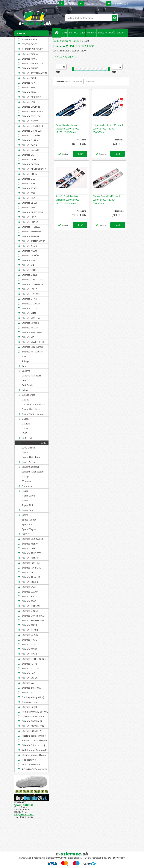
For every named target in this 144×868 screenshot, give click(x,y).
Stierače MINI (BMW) (33, 347)
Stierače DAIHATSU (32, 159)
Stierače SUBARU (31, 630)
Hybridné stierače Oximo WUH (34, 741)
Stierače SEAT (29, 601)
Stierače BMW (29, 92)
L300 (44, 443)
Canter (25, 366)
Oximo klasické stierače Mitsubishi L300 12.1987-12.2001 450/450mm (68, 129)
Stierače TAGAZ (30, 640)
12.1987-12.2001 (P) (66, 57)
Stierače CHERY (30, 121)
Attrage (26, 361)
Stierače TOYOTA (30, 668)
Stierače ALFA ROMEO (33, 63)
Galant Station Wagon (33, 414)
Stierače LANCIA (30, 275)
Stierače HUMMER (31, 232)
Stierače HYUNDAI (31, 227)
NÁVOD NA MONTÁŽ (107, 33)
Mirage (26, 476)
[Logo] (35, 18)
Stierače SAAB (29, 587)
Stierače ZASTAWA (31, 688)
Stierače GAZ (29, 198)
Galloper (26, 419)
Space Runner (29, 520)
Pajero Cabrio (29, 496)
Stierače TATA (29, 644)
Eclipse (26, 390)
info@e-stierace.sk (24, 814)
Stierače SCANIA (30, 592)
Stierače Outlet (30, 707)
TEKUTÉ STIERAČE (31, 764)
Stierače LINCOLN (31, 304)
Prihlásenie (71, 4)
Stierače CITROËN (31, 135)
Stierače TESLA (30, 654)
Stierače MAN (29, 313)
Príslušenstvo (29, 760)
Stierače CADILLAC (31, 116)
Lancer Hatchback (31, 457)
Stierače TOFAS (30, 664)
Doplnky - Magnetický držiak (33, 698)
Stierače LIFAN (29, 299)
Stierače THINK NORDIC (34, 659)
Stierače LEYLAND (31, 294)
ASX (24, 356)
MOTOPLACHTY (30, 44)
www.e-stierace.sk (24, 805)
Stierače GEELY (30, 203)
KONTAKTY (92, 33)
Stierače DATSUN (31, 164)
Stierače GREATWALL (33, 212)
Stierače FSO (28, 193)
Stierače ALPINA (30, 68)
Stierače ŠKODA (30, 611)
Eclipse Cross (29, 395)
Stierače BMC (29, 87)
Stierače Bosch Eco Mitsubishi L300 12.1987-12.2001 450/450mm (107, 200)
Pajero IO (27, 500)
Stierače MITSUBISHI (33, 352)
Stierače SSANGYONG (33, 620)
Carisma (26, 371)
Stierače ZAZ (28, 692)
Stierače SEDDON (31, 606)
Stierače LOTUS (30, 308)
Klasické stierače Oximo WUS (34, 736)
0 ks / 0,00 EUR (120, 4)
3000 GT (26, 534)
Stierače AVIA (29, 83)
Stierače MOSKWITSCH (34, 539)
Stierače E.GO (29, 179)
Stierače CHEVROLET (33, 126)
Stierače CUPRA (30, 140)
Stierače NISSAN (30, 544)
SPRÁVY (120, 33)
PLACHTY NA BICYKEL (33, 49)
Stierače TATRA (30, 649)
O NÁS (65, 33)
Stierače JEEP (29, 260)
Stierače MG (28, 337)
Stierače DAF (29, 155)
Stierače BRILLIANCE (33, 111)
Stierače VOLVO (30, 678)
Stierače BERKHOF (31, 97)
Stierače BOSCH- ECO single (33, 726)
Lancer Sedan (29, 462)
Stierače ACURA (30, 54)
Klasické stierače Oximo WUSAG (34, 755)
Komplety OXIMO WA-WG (35, 712)
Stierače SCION (30, 596)
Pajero (25, 491)
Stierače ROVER (30, 582)
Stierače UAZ (29, 673)
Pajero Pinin (28, 505)
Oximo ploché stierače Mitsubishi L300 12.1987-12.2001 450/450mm (108, 129)
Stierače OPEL (29, 548)
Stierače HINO (29, 217)
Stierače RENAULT (31, 577)
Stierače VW (28, 683)
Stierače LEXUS (30, 289)
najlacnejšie (77, 81)
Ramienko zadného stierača (32, 702)
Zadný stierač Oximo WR (34, 750)
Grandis (26, 424)
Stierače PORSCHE (31, 568)
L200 (25, 433)
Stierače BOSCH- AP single (32, 722)
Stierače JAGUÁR (30, 256)
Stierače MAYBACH (32, 323)
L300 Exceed (28, 448)
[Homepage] (57, 33)
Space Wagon (29, 529)
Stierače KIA (28, 265)
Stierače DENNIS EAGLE (34, 169)
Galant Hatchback (31, 409)
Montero (26, 481)
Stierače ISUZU (30, 246)
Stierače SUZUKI (30, 635)
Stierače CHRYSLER (32, 131)
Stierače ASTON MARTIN (34, 73)
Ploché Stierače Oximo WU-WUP (33, 717)
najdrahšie (90, 81)
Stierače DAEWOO (31, 150)
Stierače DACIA (30, 145)
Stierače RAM (29, 572)
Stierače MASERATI (32, 318)
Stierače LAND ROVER (33, 280)
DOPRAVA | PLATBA (77, 33)
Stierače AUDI (29, 78)
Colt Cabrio (27, 385)
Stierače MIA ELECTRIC (34, 342)
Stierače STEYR (30, 625)
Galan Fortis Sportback (33, 404)
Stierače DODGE (30, 174)
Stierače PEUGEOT (31, 553)
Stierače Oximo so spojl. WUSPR (34, 746)
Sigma (25, 515)
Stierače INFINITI (30, 236)
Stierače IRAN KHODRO (34, 241)
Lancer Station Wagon (33, 472)
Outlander (27, 486)
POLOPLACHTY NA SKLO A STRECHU (34, 770)
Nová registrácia (93, 4)
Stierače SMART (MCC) (33, 616)
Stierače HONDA (30, 222)
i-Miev (25, 428)
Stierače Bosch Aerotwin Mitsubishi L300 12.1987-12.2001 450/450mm (68, 200)
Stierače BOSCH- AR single (32, 731)
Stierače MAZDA (30, 328)
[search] (114, 18)
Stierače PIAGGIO (31, 558)
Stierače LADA (29, 270)
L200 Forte (28, 438)
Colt (24, 380)
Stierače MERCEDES (32, 332)
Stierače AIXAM (30, 59)
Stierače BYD (29, 102)
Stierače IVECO (30, 251)
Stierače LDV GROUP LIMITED (32, 285)
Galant (25, 400)
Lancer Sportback (31, 467)
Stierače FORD (29, 188)
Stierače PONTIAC (31, 563)
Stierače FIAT (29, 184)
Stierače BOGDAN (31, 107)
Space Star (27, 524)
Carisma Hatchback (32, 376)
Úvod (55, 41)
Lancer (25, 452)
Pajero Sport (28, 510)
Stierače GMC (29, 208)
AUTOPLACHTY (30, 39)
